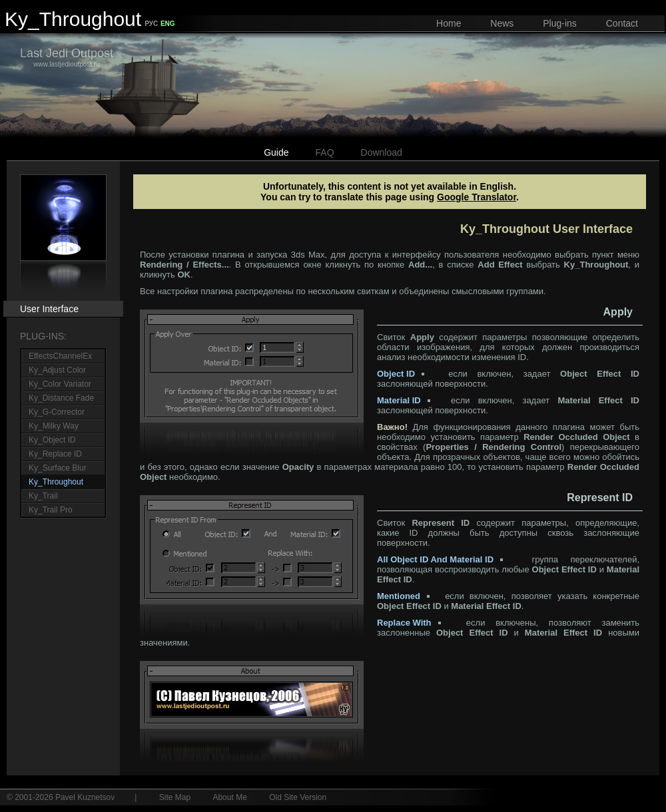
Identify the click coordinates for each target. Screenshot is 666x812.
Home (449, 23)
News (502, 23)
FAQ (325, 152)
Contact (622, 23)
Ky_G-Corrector (57, 412)
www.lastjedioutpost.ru (67, 57)
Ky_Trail (43, 496)
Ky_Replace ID (55, 454)
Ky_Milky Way (54, 426)
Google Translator (477, 197)
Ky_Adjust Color (57, 370)
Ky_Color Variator (60, 384)
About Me (229, 797)
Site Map (175, 797)
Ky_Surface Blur (58, 468)
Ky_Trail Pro (51, 510)
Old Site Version (298, 797)
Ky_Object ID (52, 440)
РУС (151, 24)
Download (382, 152)
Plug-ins (560, 23)
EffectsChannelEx (60, 356)
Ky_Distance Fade (61, 398)
